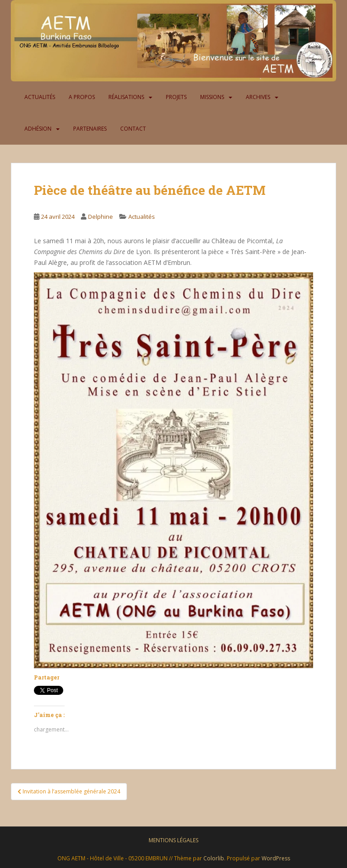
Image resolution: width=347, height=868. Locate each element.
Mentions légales (173, 840)
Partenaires (90, 129)
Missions (212, 97)
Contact (133, 129)
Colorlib (214, 858)
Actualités (40, 97)
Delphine (101, 217)
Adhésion (38, 129)
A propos (82, 97)
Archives (258, 97)
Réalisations (126, 97)
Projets (176, 97)
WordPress (276, 858)
